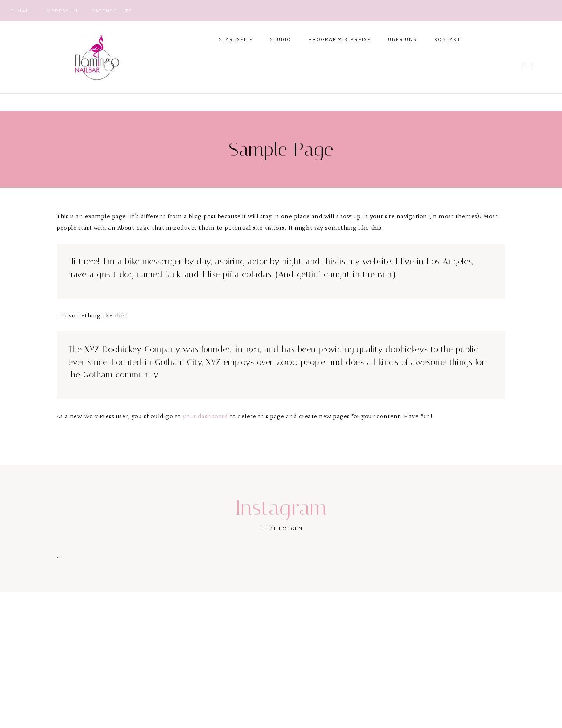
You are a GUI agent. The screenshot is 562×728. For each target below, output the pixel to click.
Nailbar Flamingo (94, 57)
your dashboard (205, 417)
